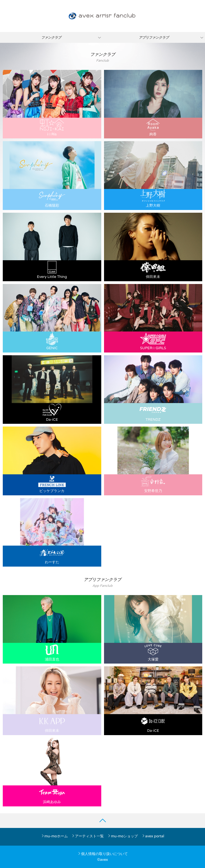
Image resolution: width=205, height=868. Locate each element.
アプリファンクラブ (154, 37)
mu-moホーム (54, 836)
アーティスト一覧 (88, 836)
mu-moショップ (123, 836)
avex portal (153, 836)
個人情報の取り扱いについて (103, 854)
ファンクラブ (51, 37)
